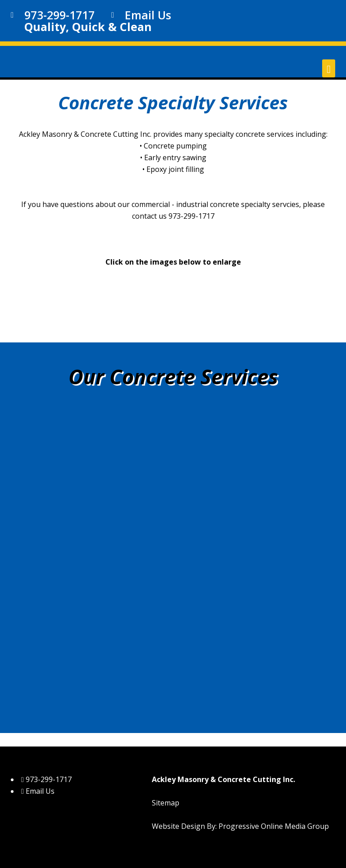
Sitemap (166, 803)
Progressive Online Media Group (274, 826)
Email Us (148, 15)
